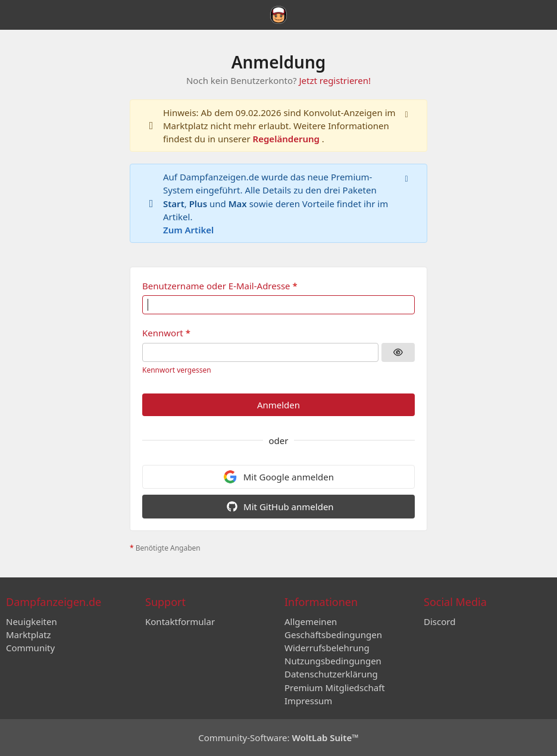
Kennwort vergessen (177, 370)
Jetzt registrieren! (335, 80)
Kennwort (163, 333)
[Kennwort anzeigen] (398, 352)
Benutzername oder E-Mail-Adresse (216, 286)
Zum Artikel (188, 230)
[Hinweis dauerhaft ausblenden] (408, 113)
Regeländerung (287, 139)
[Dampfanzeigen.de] (278, 15)
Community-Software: (278, 738)
